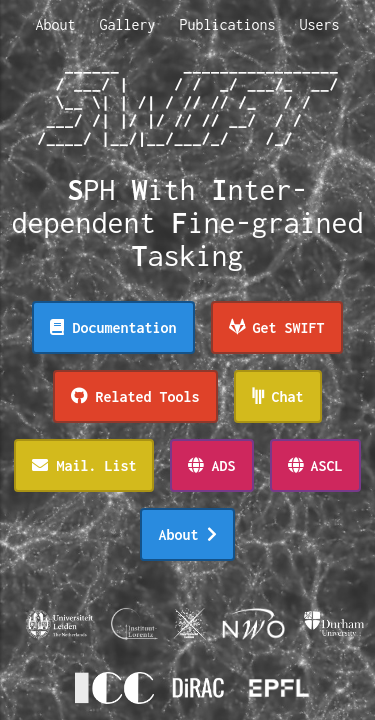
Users (320, 24)
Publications (228, 24)
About (55, 24)
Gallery (127, 24)
